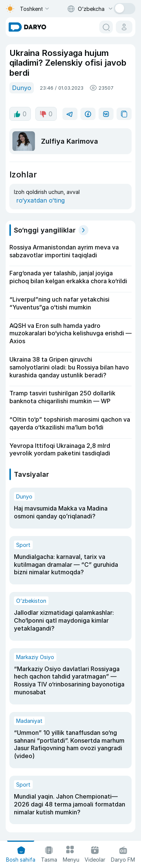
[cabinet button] (124, 27)
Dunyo (22, 88)
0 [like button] (20, 114)
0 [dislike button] (46, 114)
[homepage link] (27, 27)
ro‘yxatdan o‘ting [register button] (40, 200)
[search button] (106, 27)
